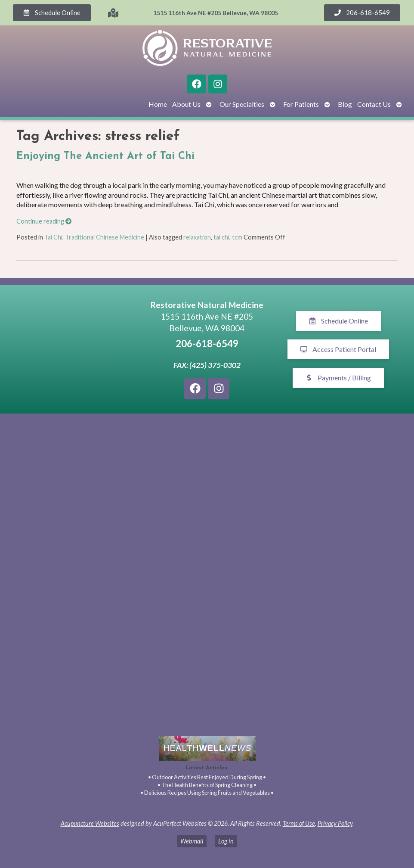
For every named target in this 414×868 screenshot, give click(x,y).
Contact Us (374, 104)
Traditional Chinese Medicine (105, 237)
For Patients (301, 104)
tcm (237, 237)
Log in (226, 841)
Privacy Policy (335, 823)
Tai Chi (53, 237)
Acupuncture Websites (90, 823)
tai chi (221, 237)
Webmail (192, 841)
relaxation (197, 237)
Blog (345, 104)
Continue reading (44, 221)
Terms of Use (299, 823)
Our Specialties (242, 104)
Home (158, 104)
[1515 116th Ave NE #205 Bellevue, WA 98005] (76, 349)
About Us (186, 104)
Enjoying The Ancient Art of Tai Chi (105, 156)
